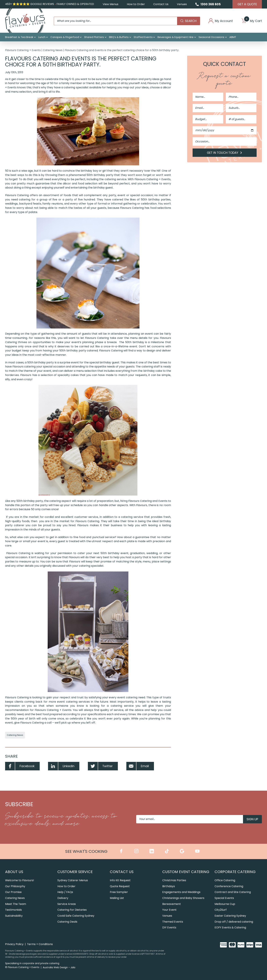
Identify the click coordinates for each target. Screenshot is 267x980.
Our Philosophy (15, 886)
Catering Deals (67, 922)
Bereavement (172, 904)
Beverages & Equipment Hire (175, 37)
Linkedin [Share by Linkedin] (61, 766)
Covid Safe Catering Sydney (76, 916)
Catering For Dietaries (72, 910)
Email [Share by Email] (138, 766)
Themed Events (173, 922)
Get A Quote (247, 4)
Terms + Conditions (40, 944)
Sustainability (14, 916)
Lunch (42, 37)
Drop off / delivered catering (234, 922)
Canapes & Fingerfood (65, 37)
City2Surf (221, 910)
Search (189, 21)
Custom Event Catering (186, 872)
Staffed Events (143, 37)
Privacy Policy (14, 944)
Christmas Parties (174, 880)
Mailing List (117, 898)
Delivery (63, 898)
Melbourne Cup (225, 904)
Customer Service (75, 872)
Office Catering (225, 880)
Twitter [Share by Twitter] (100, 766)
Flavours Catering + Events (23, 50)
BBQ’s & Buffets (119, 37)
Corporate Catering (235, 872)
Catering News (53, 50)
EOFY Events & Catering (230, 927)
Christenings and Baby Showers (183, 898)
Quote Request (120, 886)
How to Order (136, 4)
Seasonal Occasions (211, 37)
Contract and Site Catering (233, 892)
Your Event (169, 910)
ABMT (233, 37)
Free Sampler (119, 892)
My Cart (252, 21)
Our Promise (13, 892)
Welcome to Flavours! (20, 880)
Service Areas (67, 904)
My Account (221, 21)
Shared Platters (94, 37)
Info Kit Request (120, 880)
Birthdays (169, 886)
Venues (182, 4)
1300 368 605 (211, 4)
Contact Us (161, 4)
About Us (14, 872)
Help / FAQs (65, 892)
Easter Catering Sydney (230, 916)
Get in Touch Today (225, 153)
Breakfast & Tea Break (19, 37)
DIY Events (169, 927)
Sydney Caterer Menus (73, 880)
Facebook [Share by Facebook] (20, 766)
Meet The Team (16, 904)
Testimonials (13, 910)
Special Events (224, 898)
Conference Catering (229, 886)
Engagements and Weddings (181, 892)
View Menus (111, 4)
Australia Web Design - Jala (59, 967)
